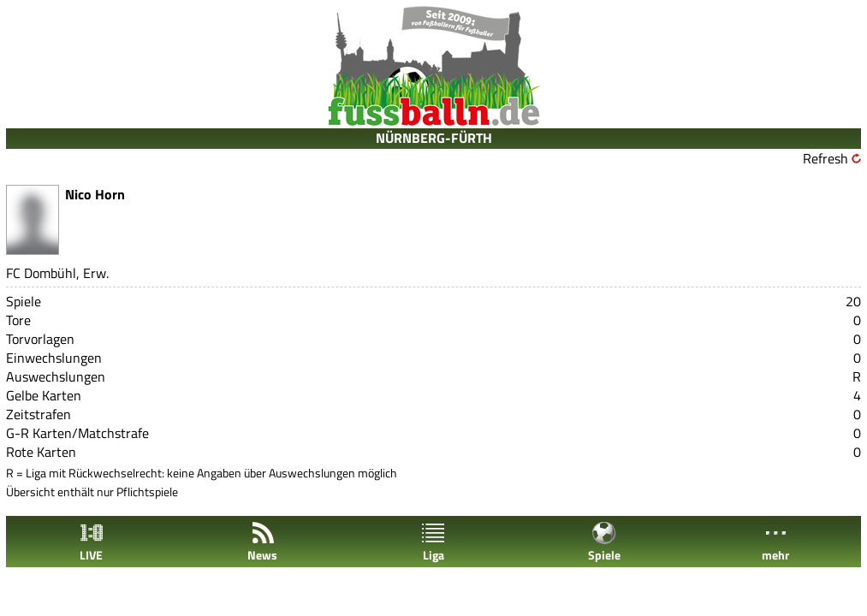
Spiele (604, 542)
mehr (775, 542)
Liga (433, 542)
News (262, 542)
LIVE (92, 542)
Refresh (825, 158)
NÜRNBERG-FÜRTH (434, 138)
